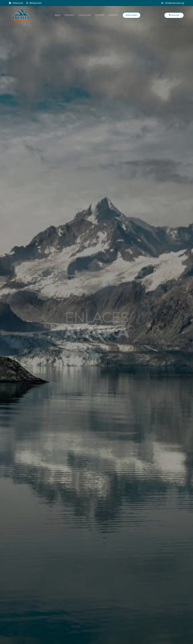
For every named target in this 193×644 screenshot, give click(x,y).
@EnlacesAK (34, 3)
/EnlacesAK (16, 3)
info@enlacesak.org (173, 3)
